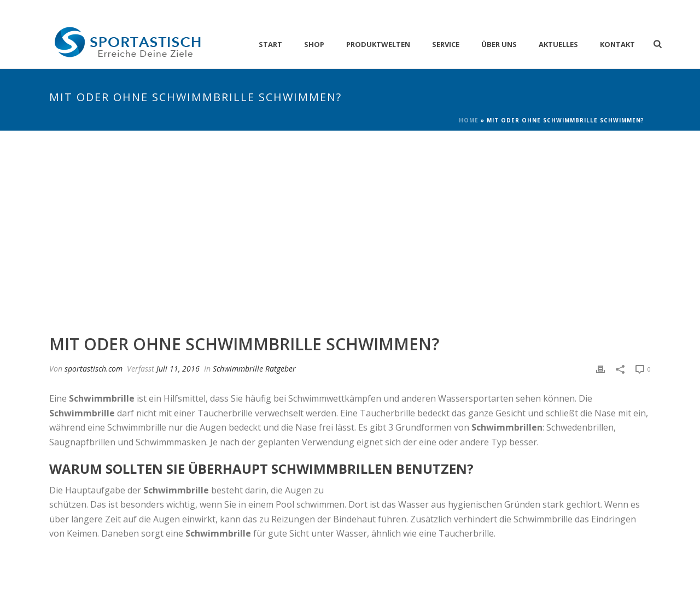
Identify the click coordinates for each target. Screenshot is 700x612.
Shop (314, 44)
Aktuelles (558, 44)
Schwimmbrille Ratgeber (254, 369)
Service (446, 44)
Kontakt (617, 44)
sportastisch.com (94, 369)
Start (270, 44)
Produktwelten (378, 44)
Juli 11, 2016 (178, 369)
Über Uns (499, 44)
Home (469, 120)
